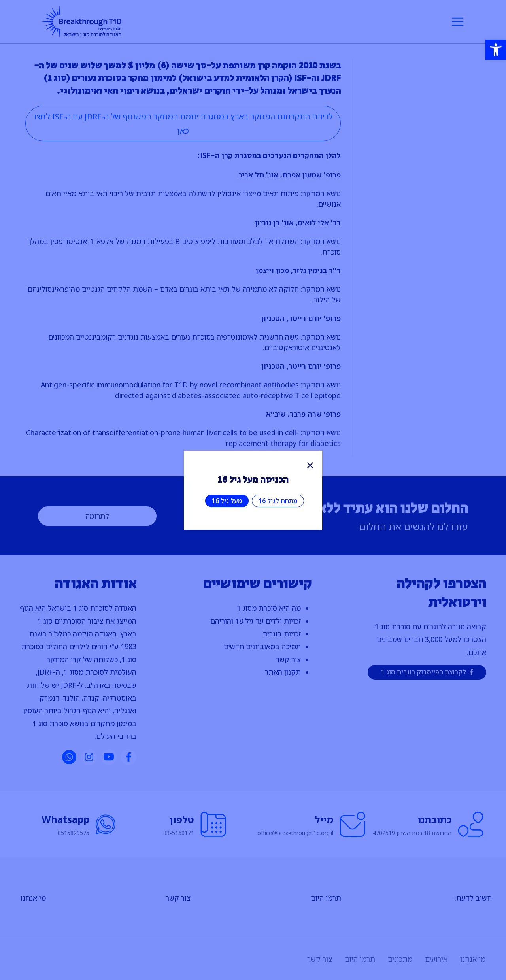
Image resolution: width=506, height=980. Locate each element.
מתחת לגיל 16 (278, 501)
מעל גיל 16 (227, 501)
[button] (496, 50)
